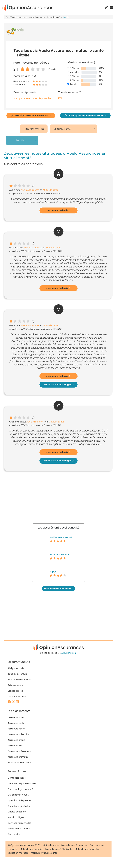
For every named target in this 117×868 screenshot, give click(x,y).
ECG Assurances (60, 555)
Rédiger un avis (16, 668)
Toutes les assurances (20, 680)
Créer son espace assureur (22, 783)
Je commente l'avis (58, 210)
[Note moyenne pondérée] (49, 63)
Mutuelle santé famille (87, 849)
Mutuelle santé (54, 17)
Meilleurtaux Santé (61, 537)
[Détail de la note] (35, 76)
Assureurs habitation (19, 734)
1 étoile (74, 84)
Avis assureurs (15, 685)
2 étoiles (74, 80)
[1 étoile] (68, 84)
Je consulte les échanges (58, 384)
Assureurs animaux (18, 757)
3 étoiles (74, 76)
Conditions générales (19, 806)
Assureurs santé (16, 729)
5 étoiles (74, 68)
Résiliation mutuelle (18, 853)
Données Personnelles (19, 823)
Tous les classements (19, 763)
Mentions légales (17, 817)
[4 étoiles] (68, 72)
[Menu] (112, 8)
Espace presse (15, 691)
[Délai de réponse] (35, 92)
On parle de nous (17, 697)
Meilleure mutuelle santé (44, 853)
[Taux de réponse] (80, 92)
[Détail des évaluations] (95, 62)
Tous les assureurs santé (58, 588)
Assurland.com (69, 653)
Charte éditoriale (17, 812)
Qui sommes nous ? (18, 795)
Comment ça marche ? (21, 789)
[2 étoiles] (68, 80)
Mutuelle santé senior (31, 849)
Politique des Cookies (19, 829)
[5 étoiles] (68, 68)
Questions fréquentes (19, 800)
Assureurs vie (15, 746)
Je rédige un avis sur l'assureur (31, 115)
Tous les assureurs (19, 17)
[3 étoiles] (68, 76)
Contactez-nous (17, 778)
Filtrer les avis (34, 129)
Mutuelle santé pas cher (74, 845)
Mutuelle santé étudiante (59, 849)
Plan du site (14, 834)
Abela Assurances (37, 17)
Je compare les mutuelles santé (85, 115)
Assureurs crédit (16, 740)
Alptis (53, 572)
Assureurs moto (16, 723)
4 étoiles (75, 72)
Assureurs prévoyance (20, 751)
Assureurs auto (16, 717)
